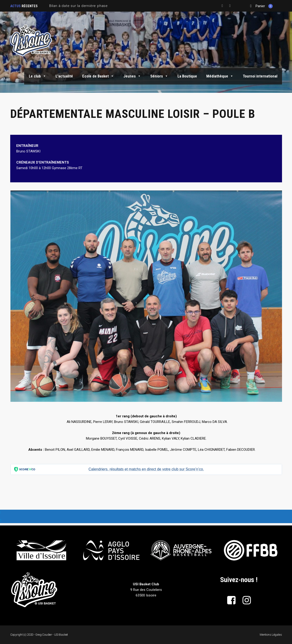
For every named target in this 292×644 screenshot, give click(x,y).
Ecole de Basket (98, 76)
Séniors (159, 76)
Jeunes (132, 76)
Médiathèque (220, 76)
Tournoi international (260, 76)
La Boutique (187, 76)
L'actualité (64, 76)
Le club (38, 76)
